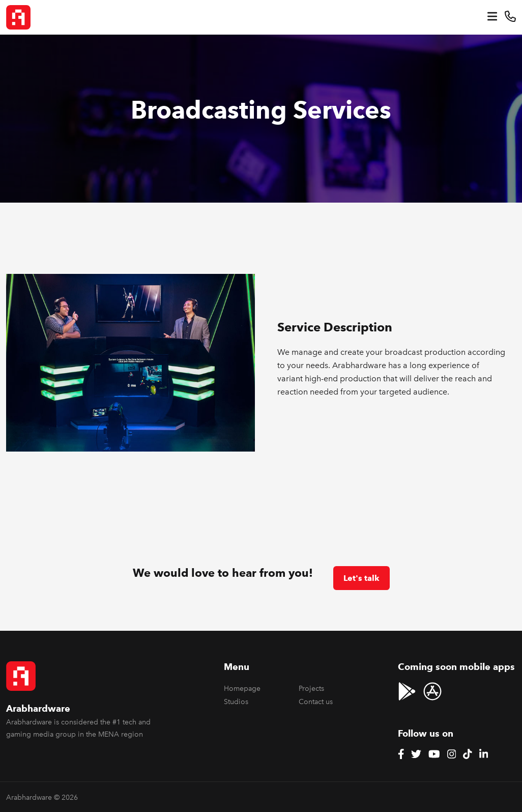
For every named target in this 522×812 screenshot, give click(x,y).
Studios (236, 702)
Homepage (242, 689)
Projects (311, 689)
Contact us (316, 702)
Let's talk (361, 578)
